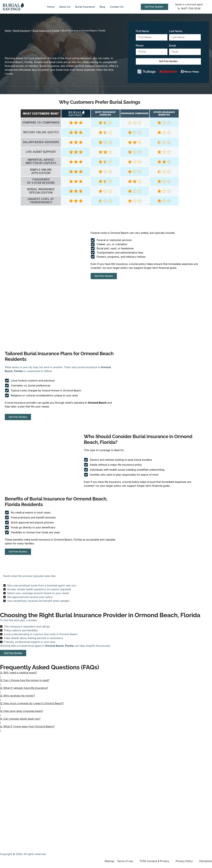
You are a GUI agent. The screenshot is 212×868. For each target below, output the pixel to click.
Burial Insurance (85, 7)
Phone (140, 46)
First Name (142, 31)
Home (51, 7)
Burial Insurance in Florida (46, 31)
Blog (102, 7)
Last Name (176, 31)
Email (172, 46)
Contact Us (117, 7)
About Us (65, 7)
